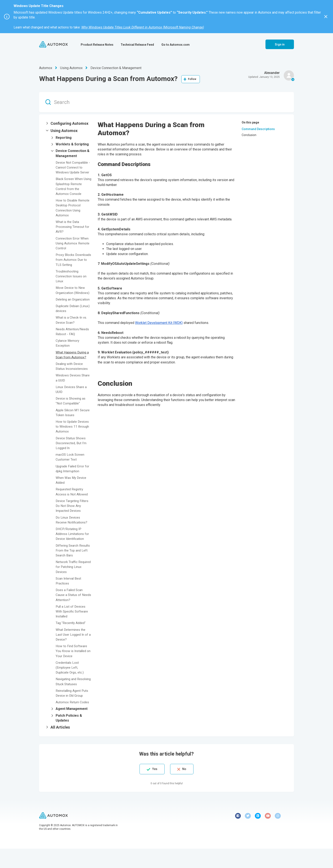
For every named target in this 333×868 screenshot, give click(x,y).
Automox (46, 68)
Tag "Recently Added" (72, 638)
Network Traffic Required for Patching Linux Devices (72, 581)
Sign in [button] (280, 44)
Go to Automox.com (176, 45)
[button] (68, 123)
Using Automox (71, 68)
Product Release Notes (97, 45)
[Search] (166, 102)
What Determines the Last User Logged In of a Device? (73, 649)
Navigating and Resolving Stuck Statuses (68, 699)
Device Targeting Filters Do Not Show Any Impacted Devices (73, 520)
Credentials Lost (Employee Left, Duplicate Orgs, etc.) (71, 682)
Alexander (272, 73)
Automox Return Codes (73, 721)
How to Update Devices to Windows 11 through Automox (73, 441)
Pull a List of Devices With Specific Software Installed (73, 626)
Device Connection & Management (116, 68)
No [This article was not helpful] (186, 789)
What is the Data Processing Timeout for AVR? (73, 232)
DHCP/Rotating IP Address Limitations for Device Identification (73, 548)
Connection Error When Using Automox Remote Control (73, 248)
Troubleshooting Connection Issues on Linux (72, 286)
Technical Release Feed (137, 45)
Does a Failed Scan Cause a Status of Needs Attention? (70, 609)
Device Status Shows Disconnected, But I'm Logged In (72, 457)
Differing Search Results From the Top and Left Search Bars (72, 565)
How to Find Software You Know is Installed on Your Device (72, 665)
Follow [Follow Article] (192, 79)
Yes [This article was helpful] (153, 789)
